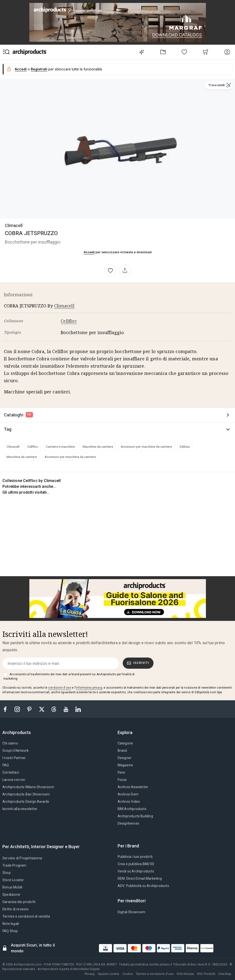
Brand (122, 751)
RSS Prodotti (206, 974)
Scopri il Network (16, 751)
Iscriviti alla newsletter (20, 809)
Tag (8, 429)
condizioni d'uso (60, 688)
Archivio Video (129, 802)
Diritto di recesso (16, 909)
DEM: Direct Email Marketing (140, 879)
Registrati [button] (39, 69)
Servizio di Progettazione (22, 858)
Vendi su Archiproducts (136, 871)
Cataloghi (18, 415)
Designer (125, 758)
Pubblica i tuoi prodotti (135, 857)
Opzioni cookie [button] (108, 974)
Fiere (122, 772)
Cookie (128, 974)
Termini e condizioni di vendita (26, 916)
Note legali (11, 924)
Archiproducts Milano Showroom (28, 787)
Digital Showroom (132, 912)
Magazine (126, 765)
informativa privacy (89, 688)
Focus (122, 780)
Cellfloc (69, 321)
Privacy (90, 974)
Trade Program (14, 865)
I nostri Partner (14, 758)
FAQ (6, 765)
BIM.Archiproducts (132, 809)
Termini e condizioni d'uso (155, 974)
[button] (219, 85)
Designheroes (128, 823)
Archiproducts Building (135, 816)
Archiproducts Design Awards (26, 802)
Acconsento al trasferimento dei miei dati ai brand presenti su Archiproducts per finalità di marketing (69, 676)
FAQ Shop (10, 931)
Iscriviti (138, 663)
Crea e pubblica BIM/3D (136, 864)
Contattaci (11, 772)
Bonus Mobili (12, 887)
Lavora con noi (14, 780)
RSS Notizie (185, 974)
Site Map (225, 974)
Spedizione (11, 895)
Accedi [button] (21, 69)
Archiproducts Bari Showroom (26, 794)
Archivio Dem (128, 794)
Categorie (125, 743)
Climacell (14, 225)
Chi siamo (10, 743)
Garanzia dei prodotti (19, 902)
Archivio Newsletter (133, 787)
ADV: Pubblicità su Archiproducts (143, 886)
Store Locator (13, 880)
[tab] (19, 733)
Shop (7, 873)
